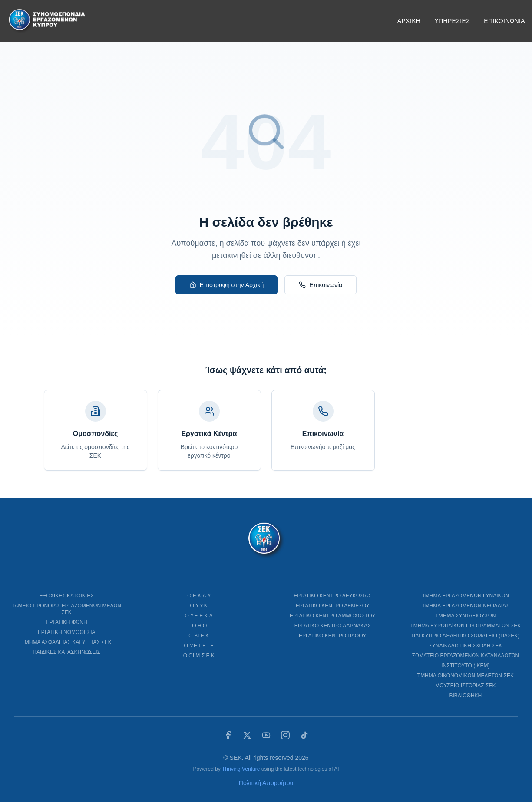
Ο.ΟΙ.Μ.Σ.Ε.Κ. (200, 656)
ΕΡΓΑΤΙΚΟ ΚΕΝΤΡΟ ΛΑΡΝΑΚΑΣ (333, 626)
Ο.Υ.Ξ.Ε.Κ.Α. (200, 616)
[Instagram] (285, 735)
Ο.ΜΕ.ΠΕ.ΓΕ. (199, 646)
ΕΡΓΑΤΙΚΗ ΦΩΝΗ (67, 622)
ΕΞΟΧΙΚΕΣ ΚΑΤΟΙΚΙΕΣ (67, 596)
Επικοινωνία (321, 285)
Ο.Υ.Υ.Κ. (200, 606)
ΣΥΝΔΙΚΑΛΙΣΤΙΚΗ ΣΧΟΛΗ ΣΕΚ (465, 646)
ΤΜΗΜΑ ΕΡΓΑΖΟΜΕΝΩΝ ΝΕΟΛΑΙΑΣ (465, 606)
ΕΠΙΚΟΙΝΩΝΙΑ (504, 21)
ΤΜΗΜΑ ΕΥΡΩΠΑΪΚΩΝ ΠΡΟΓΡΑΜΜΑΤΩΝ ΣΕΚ (465, 626)
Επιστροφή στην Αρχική (226, 285)
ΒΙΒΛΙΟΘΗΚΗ (466, 696)
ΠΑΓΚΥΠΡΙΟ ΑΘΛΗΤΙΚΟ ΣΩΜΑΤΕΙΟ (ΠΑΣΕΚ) (465, 636)
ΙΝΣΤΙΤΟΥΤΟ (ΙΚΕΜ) (465, 666)
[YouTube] (266, 735)
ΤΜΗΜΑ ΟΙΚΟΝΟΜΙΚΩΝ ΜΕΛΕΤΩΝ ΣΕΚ (466, 676)
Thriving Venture (241, 769)
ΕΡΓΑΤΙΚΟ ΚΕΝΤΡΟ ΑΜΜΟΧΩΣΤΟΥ (332, 616)
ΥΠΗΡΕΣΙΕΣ (452, 21)
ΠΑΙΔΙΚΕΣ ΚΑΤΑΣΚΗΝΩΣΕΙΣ (66, 652)
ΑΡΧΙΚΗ (409, 21)
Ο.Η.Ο (199, 626)
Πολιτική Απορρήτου (266, 783)
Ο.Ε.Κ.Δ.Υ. (200, 596)
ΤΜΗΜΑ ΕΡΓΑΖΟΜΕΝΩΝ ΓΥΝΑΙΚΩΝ (465, 596)
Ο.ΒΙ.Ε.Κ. (199, 636)
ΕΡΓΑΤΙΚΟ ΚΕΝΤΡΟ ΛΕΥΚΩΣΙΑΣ (332, 596)
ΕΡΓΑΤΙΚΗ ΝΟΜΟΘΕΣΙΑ (67, 632)
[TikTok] (304, 735)
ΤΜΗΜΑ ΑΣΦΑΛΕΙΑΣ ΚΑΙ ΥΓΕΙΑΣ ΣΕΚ (66, 642)
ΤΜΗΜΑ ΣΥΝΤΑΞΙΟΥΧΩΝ (465, 616)
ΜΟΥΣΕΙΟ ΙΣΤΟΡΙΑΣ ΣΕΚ (465, 686)
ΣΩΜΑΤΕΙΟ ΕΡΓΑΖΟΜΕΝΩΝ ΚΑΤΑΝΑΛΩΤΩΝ (466, 656)
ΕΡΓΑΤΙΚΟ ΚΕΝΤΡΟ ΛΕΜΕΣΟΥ (333, 606)
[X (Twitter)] (247, 735)
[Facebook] (228, 735)
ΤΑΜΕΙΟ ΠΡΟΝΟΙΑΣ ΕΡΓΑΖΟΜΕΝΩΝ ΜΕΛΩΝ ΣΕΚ (66, 609)
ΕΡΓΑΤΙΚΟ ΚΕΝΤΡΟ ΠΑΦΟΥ (332, 636)
